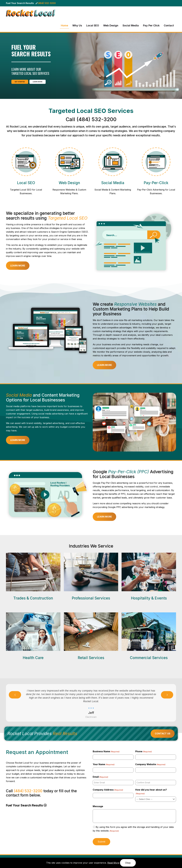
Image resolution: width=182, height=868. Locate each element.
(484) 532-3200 (96, 119)
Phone (144, 752)
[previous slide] (15, 695)
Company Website (150, 764)
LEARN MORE (38, 82)
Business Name (106, 752)
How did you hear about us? (151, 792)
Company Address (108, 790)
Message (98, 806)
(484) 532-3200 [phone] (47, 3)
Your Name (104, 764)
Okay (128, 863)
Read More (113, 863)
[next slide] (167, 695)
